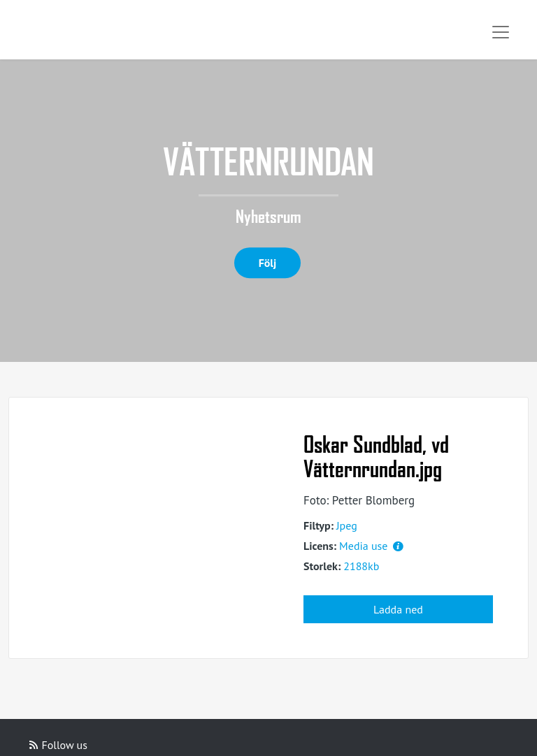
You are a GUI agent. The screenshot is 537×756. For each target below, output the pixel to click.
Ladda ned (398, 609)
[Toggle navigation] (501, 32)
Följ (268, 263)
